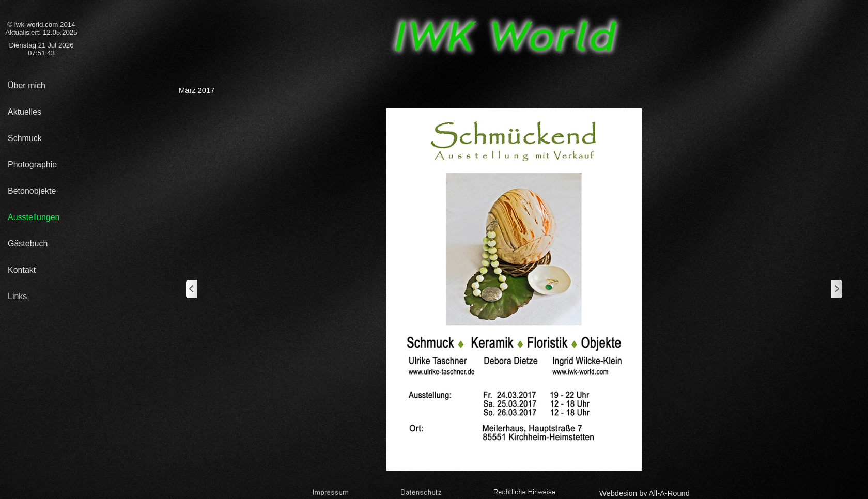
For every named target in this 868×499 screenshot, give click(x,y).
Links (17, 296)
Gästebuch (28, 244)
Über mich (27, 85)
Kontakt (22, 270)
